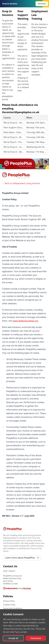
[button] (42, 4)
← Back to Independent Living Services (21, 183)
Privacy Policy (9, 601)
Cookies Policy (9, 605)
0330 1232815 (9, 571)
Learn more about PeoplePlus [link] (22, 558)
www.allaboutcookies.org (25, 321)
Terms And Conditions (13, 608)
